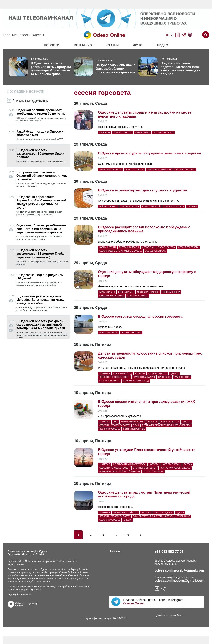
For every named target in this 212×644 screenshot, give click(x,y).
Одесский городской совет (114, 377)
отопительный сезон (145, 468)
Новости (52, 45)
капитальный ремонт (133, 422)
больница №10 (107, 292)
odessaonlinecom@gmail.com (179, 581)
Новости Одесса (123, 132)
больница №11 (126, 292)
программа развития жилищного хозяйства (166, 425)
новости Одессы (157, 373)
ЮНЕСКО (127, 520)
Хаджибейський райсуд (136, 381)
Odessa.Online (133, 603)
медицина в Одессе (148, 292)
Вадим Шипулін (108, 247)
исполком (148, 247)
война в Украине (108, 206)
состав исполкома (155, 251)
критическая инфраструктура (129, 464)
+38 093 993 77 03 (169, 552)
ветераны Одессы (129, 247)
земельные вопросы (111, 169)
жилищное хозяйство (126, 513)
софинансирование (134, 429)
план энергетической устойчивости (120, 472)
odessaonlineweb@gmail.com (179, 570)
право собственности (159, 169)
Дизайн (161, 615)
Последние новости (26, 91)
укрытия (192, 206)
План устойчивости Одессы (175, 468)
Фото (138, 45)
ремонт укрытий (151, 206)
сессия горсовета (163, 132)
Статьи (113, 45)
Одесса (174, 373)
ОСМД (136, 425)
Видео (163, 45)
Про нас (115, 551)
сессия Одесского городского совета (121, 251)
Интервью (83, 45)
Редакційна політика (19, 595)
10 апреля (105, 373)
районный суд (182, 377)
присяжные (165, 377)
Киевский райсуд (123, 373)
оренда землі (142, 132)
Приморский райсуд (144, 377)
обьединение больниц (112, 296)
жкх (116, 422)
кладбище (105, 132)
